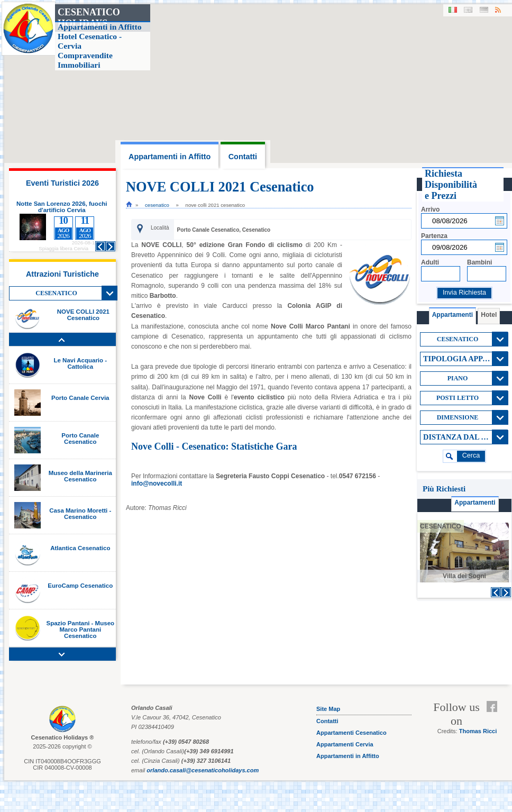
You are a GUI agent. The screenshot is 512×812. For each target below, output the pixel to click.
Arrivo (430, 209)
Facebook (494, 707)
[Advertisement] (464, 643)
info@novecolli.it (157, 483)
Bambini (479, 262)
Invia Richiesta (464, 293)
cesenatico (157, 205)
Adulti (430, 262)
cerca (471, 455)
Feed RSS (494, 719)
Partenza (434, 236)
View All (109, 293)
